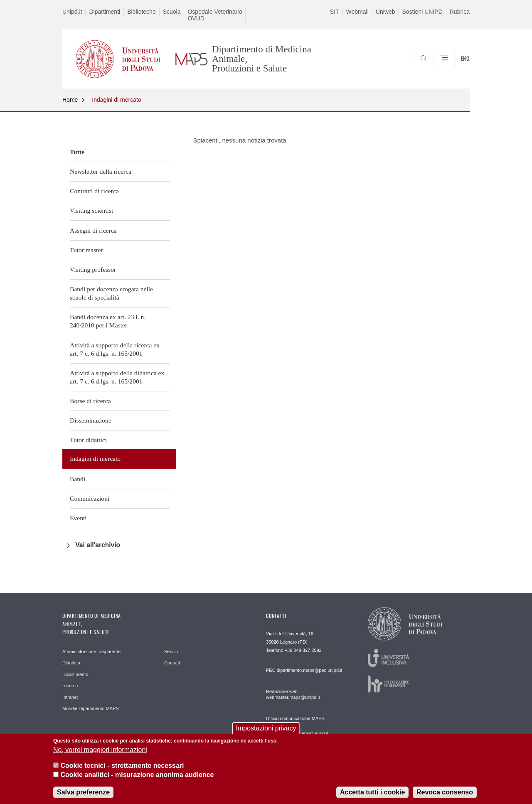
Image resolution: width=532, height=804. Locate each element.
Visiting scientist (91, 210)
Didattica (71, 663)
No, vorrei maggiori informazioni (100, 754)
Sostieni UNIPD (422, 12)
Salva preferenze (83, 797)
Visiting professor (93, 269)
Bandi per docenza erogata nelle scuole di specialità (111, 293)
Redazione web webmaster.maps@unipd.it (293, 694)
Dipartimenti (105, 12)
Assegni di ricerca (93, 230)
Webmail (357, 12)
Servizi (171, 652)
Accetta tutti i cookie (372, 797)
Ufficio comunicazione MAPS (295, 718)
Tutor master (86, 250)
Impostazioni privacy (266, 733)
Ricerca (70, 686)
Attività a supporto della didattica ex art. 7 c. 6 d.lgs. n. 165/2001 (117, 377)
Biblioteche (142, 12)
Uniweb (385, 12)
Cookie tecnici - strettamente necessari (122, 770)
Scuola (172, 12)
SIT (335, 12)
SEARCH (455, 68)
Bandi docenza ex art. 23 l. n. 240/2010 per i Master (108, 321)
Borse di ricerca (90, 401)
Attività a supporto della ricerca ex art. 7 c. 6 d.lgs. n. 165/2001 (115, 349)
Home (70, 100)
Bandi (78, 479)
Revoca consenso (445, 797)
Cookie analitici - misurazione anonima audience (137, 780)
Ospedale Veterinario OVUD (215, 15)
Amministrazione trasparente (91, 652)
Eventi (78, 518)
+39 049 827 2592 (303, 650)
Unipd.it (72, 12)
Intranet (70, 697)
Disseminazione (91, 420)
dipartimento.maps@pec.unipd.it (310, 670)
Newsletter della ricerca (101, 171)
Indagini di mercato (116, 100)
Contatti (172, 663)
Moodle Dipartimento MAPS (91, 708)
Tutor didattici (88, 440)
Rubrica (460, 12)
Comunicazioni (90, 498)
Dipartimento (75, 674)
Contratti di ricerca (94, 191)
